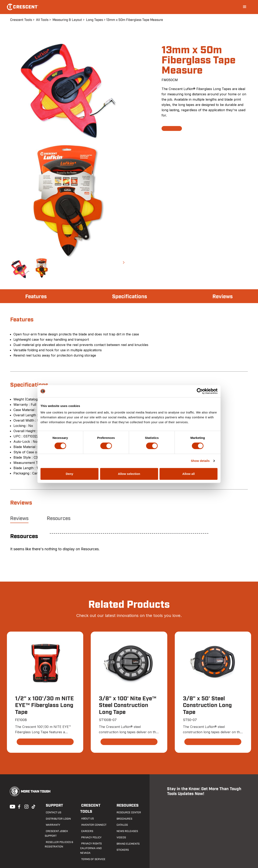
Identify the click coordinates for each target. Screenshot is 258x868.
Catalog (121, 825)
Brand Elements (126, 844)
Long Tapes (95, 20)
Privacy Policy (90, 831)
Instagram (26, 806)
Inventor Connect (92, 819)
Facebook (19, 806)
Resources (59, 519)
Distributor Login (56, 819)
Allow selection (129, 474)
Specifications (130, 297)
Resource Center (127, 813)
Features (37, 297)
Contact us (52, 813)
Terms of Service (91, 849)
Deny (69, 474)
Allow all (189, 474)
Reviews (222, 297)
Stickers (121, 850)
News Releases (125, 831)
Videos (120, 838)
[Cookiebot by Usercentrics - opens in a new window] (200, 391)
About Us (86, 813)
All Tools (42, 20)
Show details (200, 461)
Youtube (11, 806)
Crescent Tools (21, 20)
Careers (86, 825)
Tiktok (33, 806)
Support (53, 806)
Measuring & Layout (67, 20)
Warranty (51, 825)
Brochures (123, 819)
